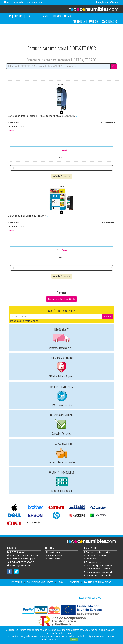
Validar (107, 317)
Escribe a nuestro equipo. (21, 559)
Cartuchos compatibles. (96, 556)
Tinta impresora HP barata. (97, 569)
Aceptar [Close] (74, 640)
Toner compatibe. (93, 562)
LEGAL (61, 582)
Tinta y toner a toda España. (97, 575)
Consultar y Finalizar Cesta (61, 299)
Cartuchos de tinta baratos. (97, 552)
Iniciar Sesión (53, 552)
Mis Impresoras (54, 556)
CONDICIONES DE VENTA (40, 582)
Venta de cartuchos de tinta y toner (90, 10)
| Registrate (101, 2)
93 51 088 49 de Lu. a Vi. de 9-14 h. (24, 2)
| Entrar (114, 2)
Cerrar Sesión (53, 559)
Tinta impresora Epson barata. (98, 572)
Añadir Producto (62, 176)
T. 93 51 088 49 (19, 552)
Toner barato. (91, 559)
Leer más (64, 640)
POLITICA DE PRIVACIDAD (98, 582)
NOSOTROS (16, 582)
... (42, 116)
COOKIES (74, 582)
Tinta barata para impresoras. (98, 565)
